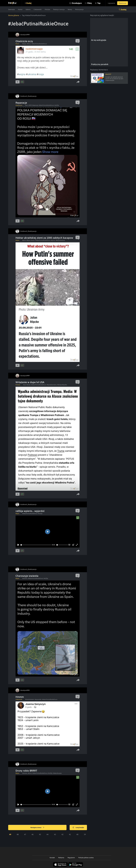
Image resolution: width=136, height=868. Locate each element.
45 (40, 834)
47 (25, 834)
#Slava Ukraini (31, 240)
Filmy (90, 3)
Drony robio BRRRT (26, 771)
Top (99, 3)
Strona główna (14, 15)
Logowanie (111, 3)
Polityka (47, 9)
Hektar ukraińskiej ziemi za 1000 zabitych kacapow (44, 238)
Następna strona (37, 828)
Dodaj (29, 3)
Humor (20, 9)
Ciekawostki (38, 9)
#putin (24, 240)
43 (55, 834)
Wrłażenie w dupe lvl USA (30, 382)
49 (10, 834)
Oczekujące (77, 3)
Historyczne (19, 105)
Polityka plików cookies (86, 858)
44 (47, 834)
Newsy (70, 9)
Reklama (61, 858)
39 (85, 834)
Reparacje (21, 103)
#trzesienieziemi (30, 699)
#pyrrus (53, 240)
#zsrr (27, 105)
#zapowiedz (38, 699)
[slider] (36, 545)
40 (77, 834)
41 (70, 834)
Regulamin (71, 858)
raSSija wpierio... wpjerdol (30, 511)
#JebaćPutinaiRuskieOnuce (39, 44)
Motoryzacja (79, 9)
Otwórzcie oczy (24, 41)
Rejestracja (123, 3)
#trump (29, 385)
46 (33, 834)
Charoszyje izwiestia (27, 576)
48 (18, 834)
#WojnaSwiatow (60, 240)
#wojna (24, 44)
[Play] (18, 545)
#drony (29, 44)
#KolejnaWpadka (62, 385)
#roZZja (57, 105)
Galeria (28, 9)
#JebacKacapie (57, 773)
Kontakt (52, 858)
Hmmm (20, 697)
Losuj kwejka (78, 828)
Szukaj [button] (124, 9)
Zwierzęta (11, 9)
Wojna (17, 44)
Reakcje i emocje (59, 9)
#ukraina (25, 578)
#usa (25, 385)
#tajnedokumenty (52, 385)
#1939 (30, 105)
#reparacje (35, 105)
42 (62, 834)
